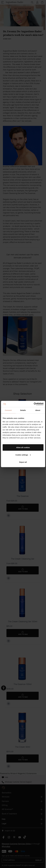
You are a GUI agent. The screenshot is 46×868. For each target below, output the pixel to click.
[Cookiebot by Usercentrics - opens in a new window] (34, 404)
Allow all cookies (23, 447)
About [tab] (38, 410)
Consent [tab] (8, 410)
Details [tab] (23, 410)
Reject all (23, 462)
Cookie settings (23, 455)
